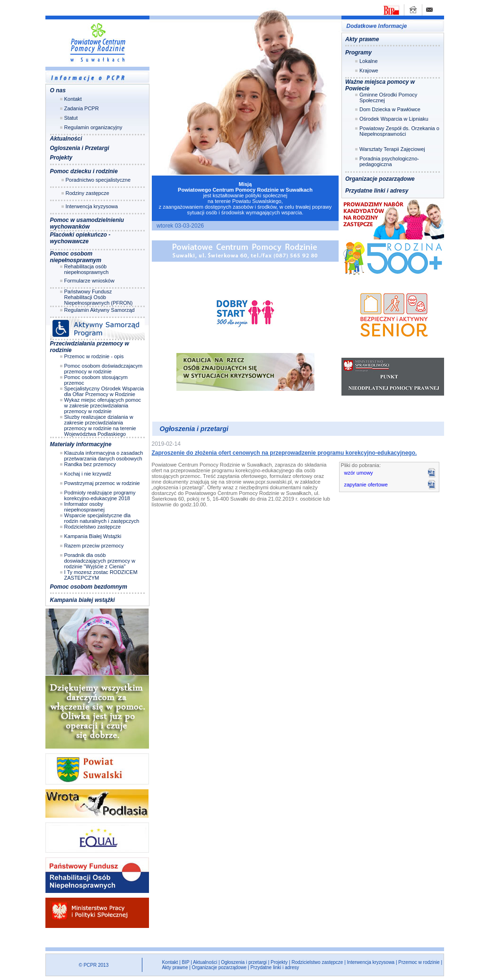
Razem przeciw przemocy (94, 546)
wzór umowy (359, 473)
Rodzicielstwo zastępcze (93, 527)
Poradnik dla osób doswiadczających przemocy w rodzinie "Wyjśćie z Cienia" (100, 561)
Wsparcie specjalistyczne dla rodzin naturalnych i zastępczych (102, 518)
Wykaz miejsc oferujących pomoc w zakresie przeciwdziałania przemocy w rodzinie (103, 406)
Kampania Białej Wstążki (93, 536)
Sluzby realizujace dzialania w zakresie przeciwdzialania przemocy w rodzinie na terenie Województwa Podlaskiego (100, 425)
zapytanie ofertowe (366, 485)
